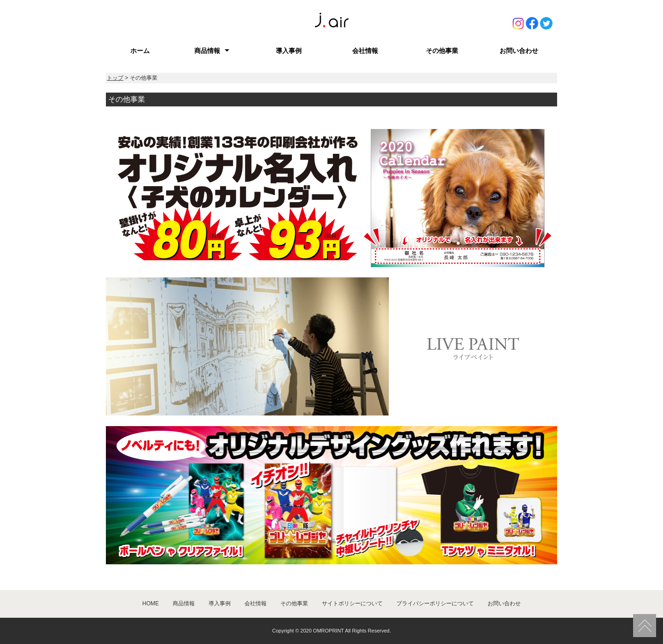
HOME (151, 603)
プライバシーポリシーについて (435, 603)
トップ (115, 78)
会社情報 (365, 51)
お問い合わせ (519, 51)
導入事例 (289, 51)
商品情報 (207, 51)
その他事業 (442, 51)
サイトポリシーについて (352, 603)
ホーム (140, 51)
